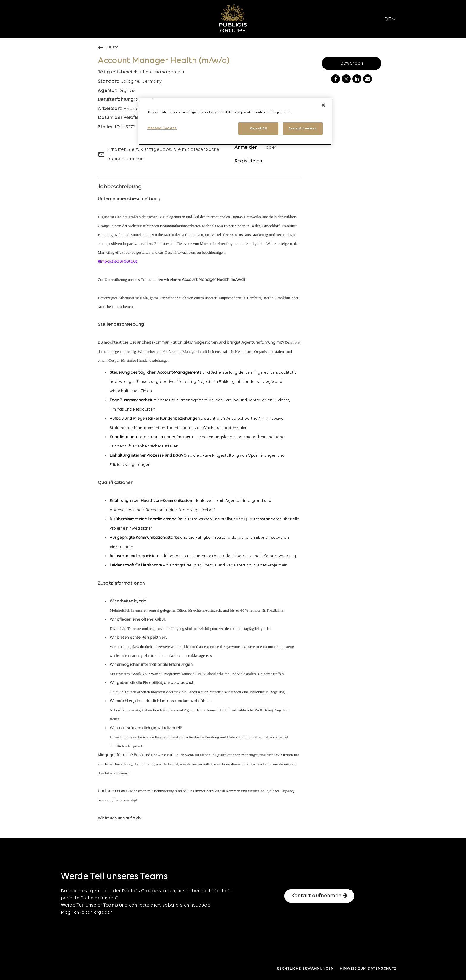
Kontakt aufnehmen (319, 896)
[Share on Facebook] (336, 79)
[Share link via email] (368, 79)
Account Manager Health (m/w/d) (164, 61)
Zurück (108, 48)
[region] (235, 121)
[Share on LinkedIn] (357, 79)
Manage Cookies (162, 128)
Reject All (258, 128)
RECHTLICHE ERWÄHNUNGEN (305, 969)
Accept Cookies (303, 128)
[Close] (323, 105)
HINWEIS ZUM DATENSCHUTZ (368, 969)
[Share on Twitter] (346, 79)
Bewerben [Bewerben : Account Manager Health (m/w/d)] (352, 63)
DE (390, 19)
